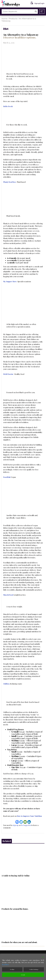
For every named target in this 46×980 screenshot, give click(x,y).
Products (13, 19)
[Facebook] (17, 822)
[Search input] (20, 11)
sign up (16, 825)
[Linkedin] (29, 822)
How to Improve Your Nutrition (29, 816)
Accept (23, 975)
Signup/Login (37, 3)
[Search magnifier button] (36, 11)
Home (4, 19)
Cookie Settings (34, 969)
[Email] (25, 822)
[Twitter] (21, 822)
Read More (6, 965)
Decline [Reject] (12, 969)
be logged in (26, 825)
